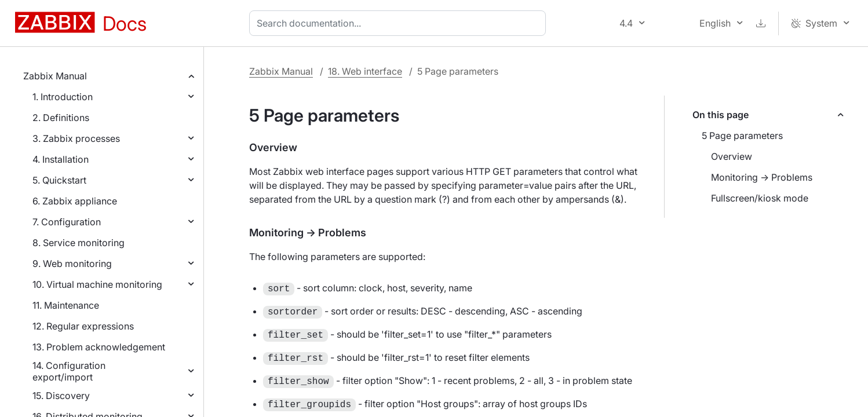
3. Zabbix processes (76, 138)
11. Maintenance (66, 305)
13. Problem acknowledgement (99, 347)
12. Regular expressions (83, 326)
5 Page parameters (742, 136)
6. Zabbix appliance (75, 201)
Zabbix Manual (55, 76)
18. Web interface (365, 71)
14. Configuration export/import (69, 371)
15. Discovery (61, 396)
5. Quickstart (59, 180)
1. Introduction (63, 97)
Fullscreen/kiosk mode (760, 198)
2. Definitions (61, 118)
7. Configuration (67, 222)
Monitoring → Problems (762, 177)
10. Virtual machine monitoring (97, 284)
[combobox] (400, 23)
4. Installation (61, 159)
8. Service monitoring (79, 243)
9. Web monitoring (72, 264)
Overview (732, 156)
